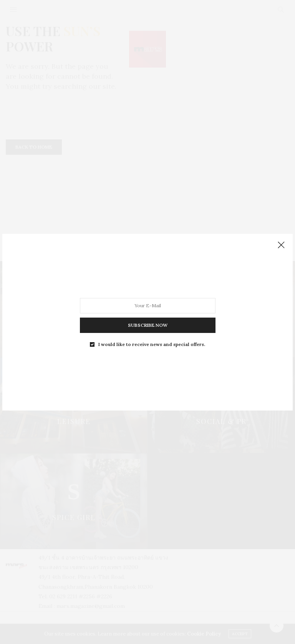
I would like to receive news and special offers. (152, 344)
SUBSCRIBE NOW (148, 325)
